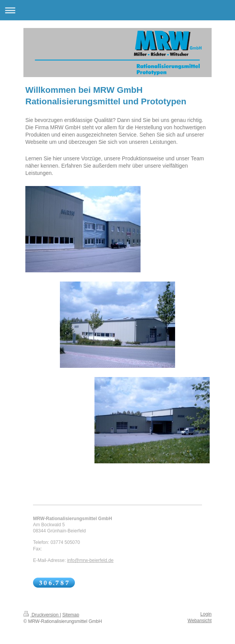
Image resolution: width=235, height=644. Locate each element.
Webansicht (200, 621)
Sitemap (71, 615)
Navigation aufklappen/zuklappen (118, 10)
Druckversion (42, 615)
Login (206, 614)
